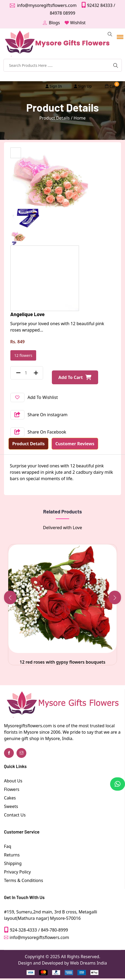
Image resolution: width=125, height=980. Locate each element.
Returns (12, 855)
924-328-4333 (23, 930)
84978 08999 (62, 13)
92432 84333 (99, 5)
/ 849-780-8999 (53, 930)
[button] (119, 33)
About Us (13, 781)
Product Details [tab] (28, 444)
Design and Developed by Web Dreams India (62, 963)
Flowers (12, 789)
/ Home (78, 118)
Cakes (10, 798)
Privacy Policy (17, 872)
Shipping (13, 863)
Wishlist (78, 23)
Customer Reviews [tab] (75, 444)
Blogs (55, 23)
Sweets (11, 806)
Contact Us (15, 815)
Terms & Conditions (24, 880)
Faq (8, 846)
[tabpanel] (62, 472)
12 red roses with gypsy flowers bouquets (62, 662)
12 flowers (23, 355)
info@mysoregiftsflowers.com (46, 5)
